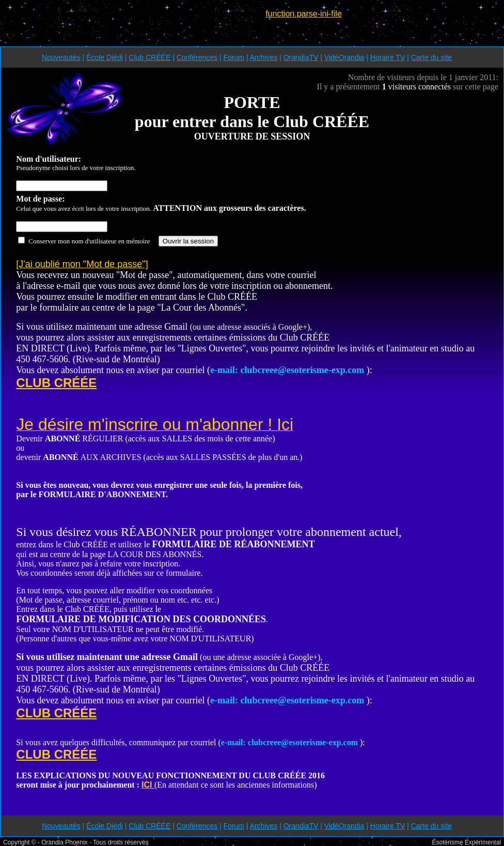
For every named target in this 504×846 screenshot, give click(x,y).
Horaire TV (388, 57)
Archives (264, 57)
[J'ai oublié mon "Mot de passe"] (82, 264)
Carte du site (431, 57)
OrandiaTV (301, 57)
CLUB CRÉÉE (56, 383)
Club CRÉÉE (149, 57)
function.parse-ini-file (304, 14)
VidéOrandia (344, 57)
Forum (233, 57)
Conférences (197, 57)
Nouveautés (61, 57)
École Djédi (105, 57)
